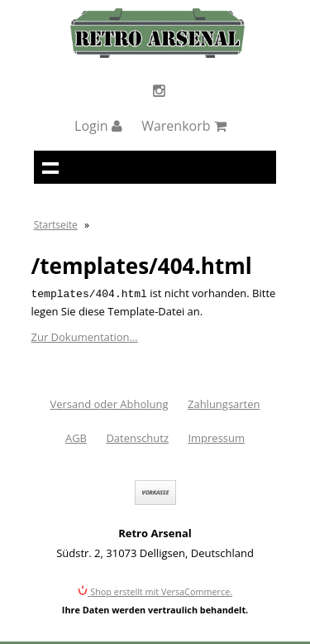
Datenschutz (137, 436)
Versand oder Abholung (109, 402)
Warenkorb (184, 126)
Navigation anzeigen (50, 167)
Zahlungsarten (224, 402)
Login (98, 126)
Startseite (56, 225)
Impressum (216, 436)
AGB (76, 436)
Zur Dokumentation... (85, 335)
